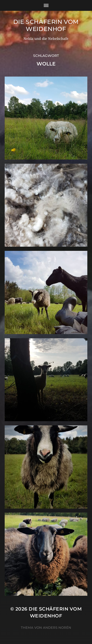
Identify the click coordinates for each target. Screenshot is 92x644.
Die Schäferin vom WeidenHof (46, 25)
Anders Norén (57, 628)
